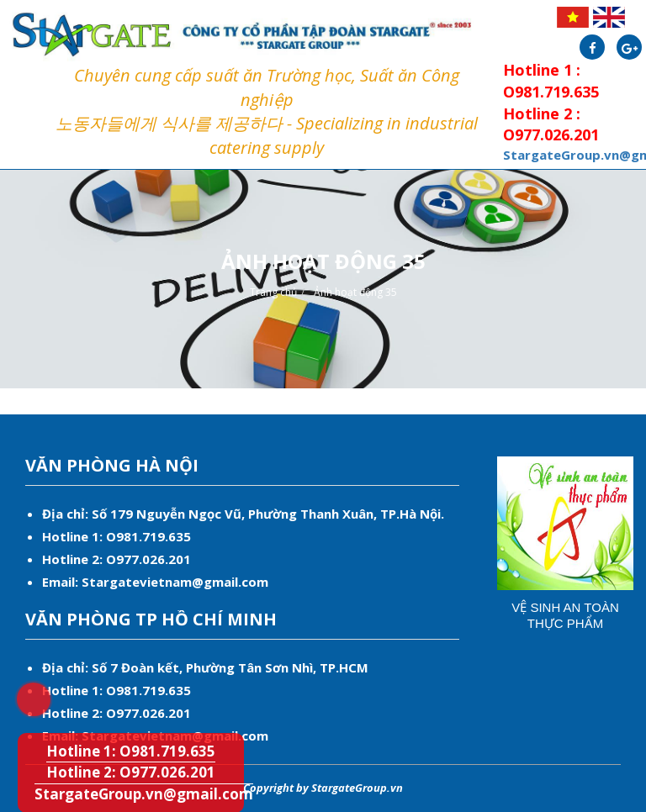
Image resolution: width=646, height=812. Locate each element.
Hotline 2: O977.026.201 (131, 772)
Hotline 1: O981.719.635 (22, 688)
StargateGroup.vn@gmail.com (144, 794)
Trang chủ (273, 292)
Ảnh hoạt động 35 (355, 292)
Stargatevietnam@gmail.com (175, 582)
